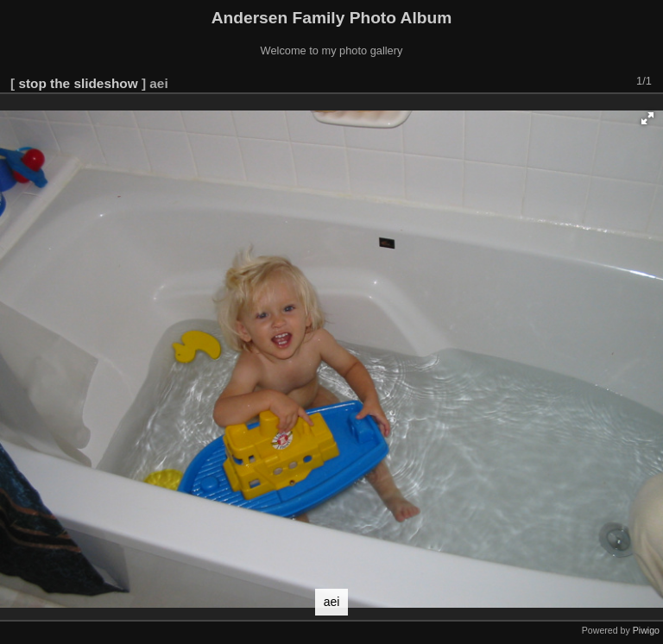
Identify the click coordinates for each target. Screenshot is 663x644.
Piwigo (646, 630)
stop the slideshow (78, 83)
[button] (647, 118)
